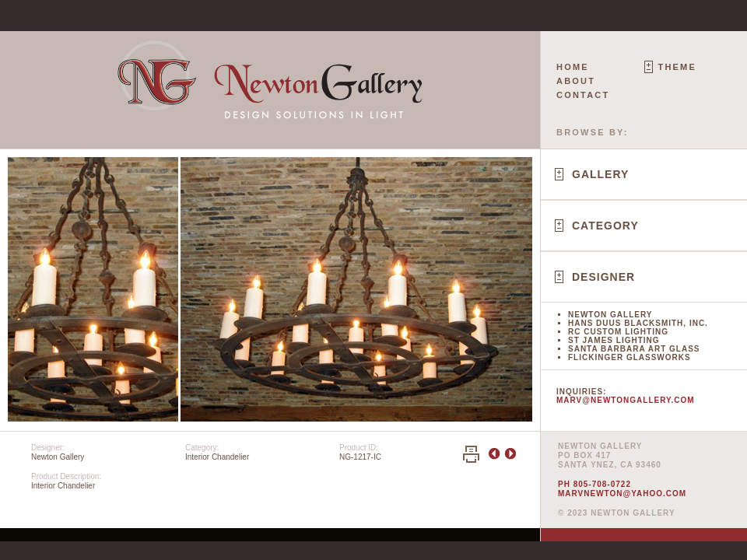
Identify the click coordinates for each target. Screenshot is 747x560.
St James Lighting (614, 340)
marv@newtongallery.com (626, 400)
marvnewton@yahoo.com (622, 493)
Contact (583, 95)
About (576, 81)
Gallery (600, 174)
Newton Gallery (610, 315)
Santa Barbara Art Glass (634, 349)
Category (605, 226)
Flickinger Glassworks (630, 357)
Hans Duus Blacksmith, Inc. (638, 323)
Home (573, 67)
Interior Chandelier (217, 457)
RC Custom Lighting (618, 332)
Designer (603, 277)
